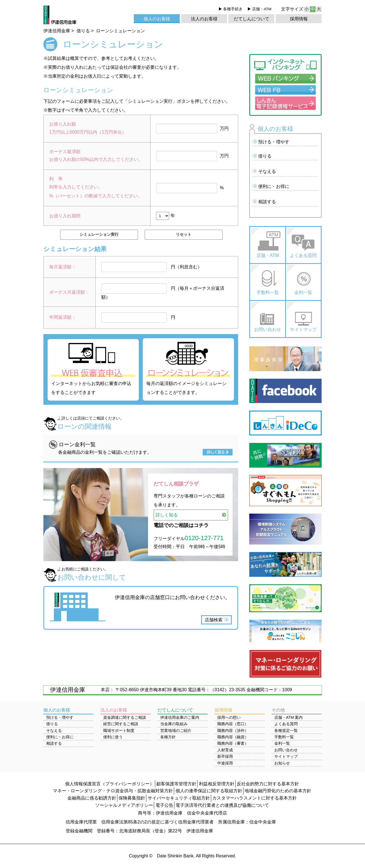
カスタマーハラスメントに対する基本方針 (255, 798)
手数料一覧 (268, 292)
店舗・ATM (262, 9)
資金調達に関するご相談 (125, 717)
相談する (267, 202)
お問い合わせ (268, 329)
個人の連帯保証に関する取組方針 (209, 791)
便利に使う (113, 737)
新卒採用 (225, 756)
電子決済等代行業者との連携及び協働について (222, 805)
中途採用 (225, 763)
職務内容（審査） (233, 743)
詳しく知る (167, 515)
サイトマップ (303, 329)
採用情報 (299, 19)
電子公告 (164, 805)
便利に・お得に (274, 186)
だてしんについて (251, 19)
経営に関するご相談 (121, 724)
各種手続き (233, 9)
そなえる (267, 171)
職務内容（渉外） (233, 730)
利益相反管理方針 (217, 784)
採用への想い (229, 717)
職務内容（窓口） (233, 724)
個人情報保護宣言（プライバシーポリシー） (110, 784)
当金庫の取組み (174, 724)
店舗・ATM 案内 (288, 717)
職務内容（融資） (233, 737)
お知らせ (282, 763)
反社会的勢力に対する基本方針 (268, 784)
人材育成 (225, 750)
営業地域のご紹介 (176, 730)
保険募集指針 (132, 798)
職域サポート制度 (119, 730)
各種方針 (168, 737)
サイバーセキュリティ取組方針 (179, 798)
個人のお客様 (157, 19)
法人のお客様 (204, 19)
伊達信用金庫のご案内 (180, 717)
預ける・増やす (274, 142)
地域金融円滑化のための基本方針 (278, 791)
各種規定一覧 (286, 730)
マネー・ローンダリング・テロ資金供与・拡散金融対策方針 (113, 791)
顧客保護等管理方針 (176, 784)
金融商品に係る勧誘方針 (92, 798)
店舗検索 (214, 620)
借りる (265, 156)
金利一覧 (303, 292)
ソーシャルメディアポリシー (124, 805)
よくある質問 (303, 255)
